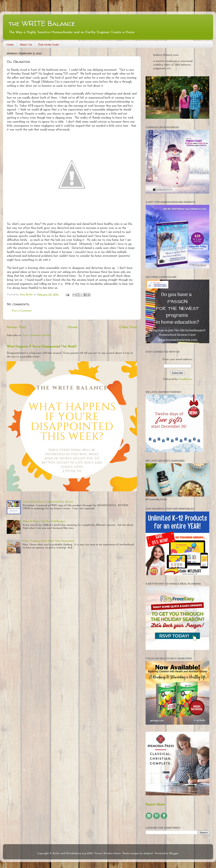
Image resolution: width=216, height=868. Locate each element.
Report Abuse (155, 805)
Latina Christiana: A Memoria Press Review (48, 502)
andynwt (148, 853)
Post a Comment (22, 311)
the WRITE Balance (42, 23)
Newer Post (16, 327)
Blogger (174, 853)
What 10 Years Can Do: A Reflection (44, 521)
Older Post (128, 327)
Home (10, 44)
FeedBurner (185, 379)
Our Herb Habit (49, 44)
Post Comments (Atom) (37, 335)
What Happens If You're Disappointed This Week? (42, 347)
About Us (26, 44)
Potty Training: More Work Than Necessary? (48, 541)
